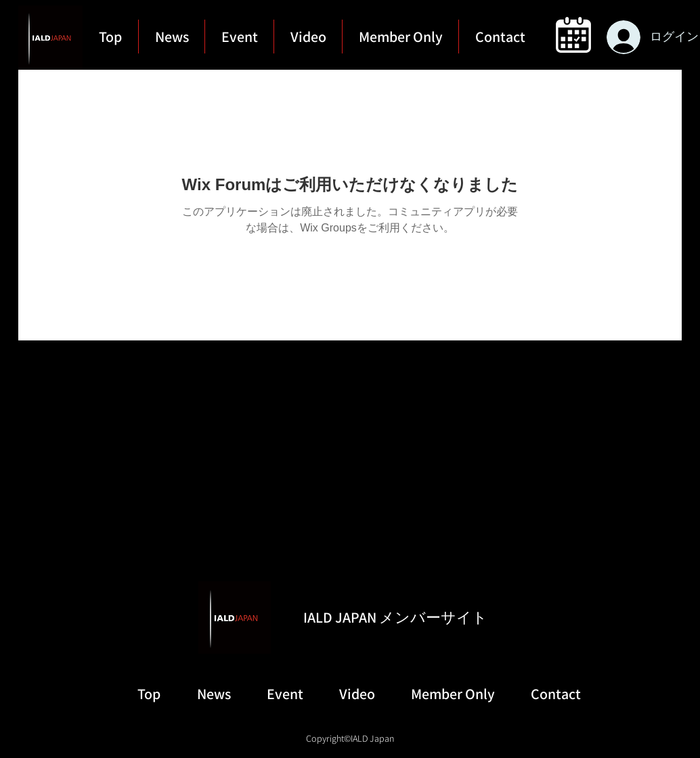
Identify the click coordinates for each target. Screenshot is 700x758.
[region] (572, 35)
